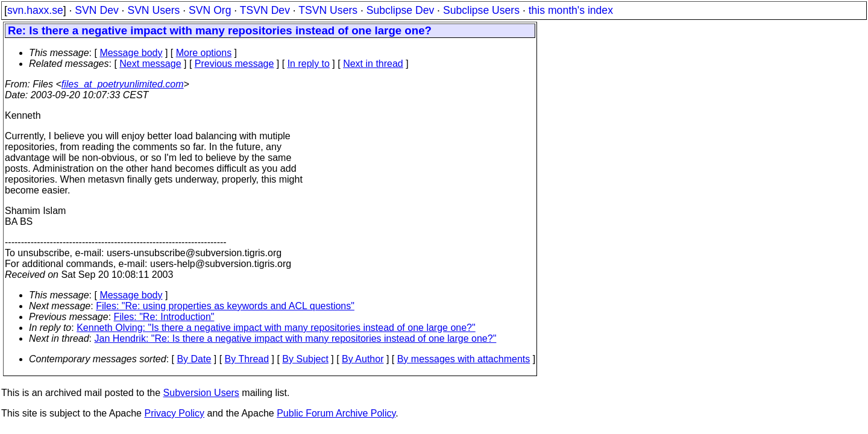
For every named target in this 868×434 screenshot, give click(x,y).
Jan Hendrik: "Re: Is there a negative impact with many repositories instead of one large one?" (296, 338)
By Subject (305, 359)
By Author (363, 359)
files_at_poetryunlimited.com (123, 84)
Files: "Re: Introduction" (164, 317)
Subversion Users (201, 393)
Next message (150, 64)
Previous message (234, 64)
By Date (194, 359)
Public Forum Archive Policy (336, 413)
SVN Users (153, 10)
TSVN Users (328, 10)
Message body (131, 53)
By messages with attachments (464, 359)
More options (204, 53)
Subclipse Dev (400, 10)
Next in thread (373, 64)
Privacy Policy (174, 413)
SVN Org (210, 10)
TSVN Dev (265, 10)
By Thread (247, 359)
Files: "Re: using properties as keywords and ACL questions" (225, 306)
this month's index (571, 10)
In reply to (309, 64)
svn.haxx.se (35, 10)
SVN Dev (96, 10)
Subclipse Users (481, 10)
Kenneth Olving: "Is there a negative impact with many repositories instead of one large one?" (276, 328)
